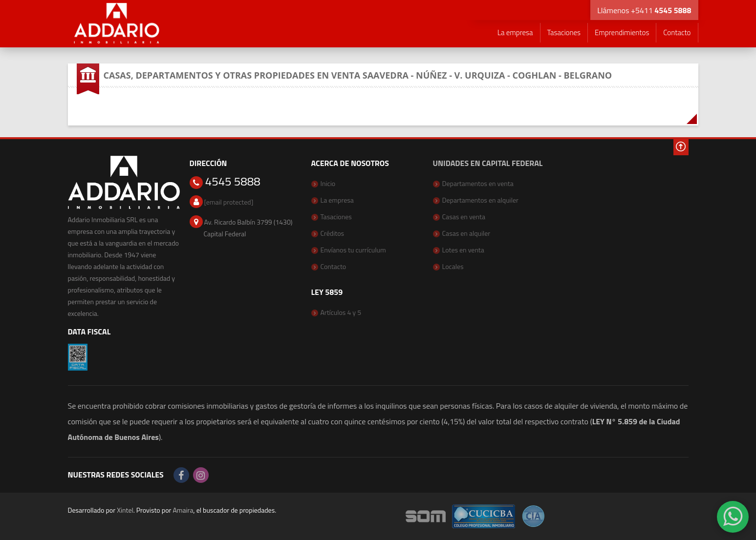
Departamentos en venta (478, 183)
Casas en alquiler (466, 233)
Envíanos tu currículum (353, 250)
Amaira (183, 510)
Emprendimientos (622, 32)
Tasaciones (564, 32)
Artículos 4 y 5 (341, 312)
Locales (453, 266)
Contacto (677, 32)
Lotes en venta (463, 250)
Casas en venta (464, 217)
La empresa (515, 32)
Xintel (125, 510)
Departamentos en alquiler (480, 200)
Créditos (333, 233)
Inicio (328, 183)
